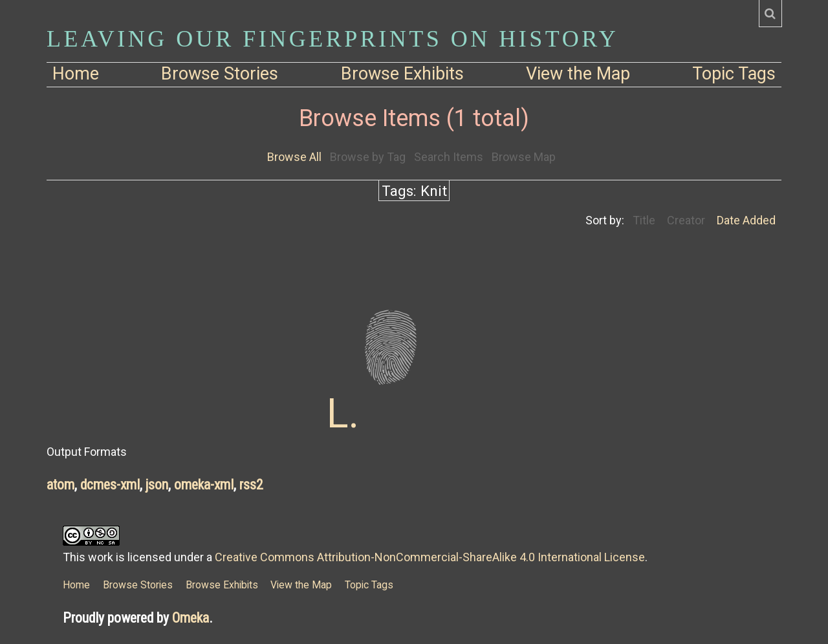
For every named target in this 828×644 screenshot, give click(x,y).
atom (60, 485)
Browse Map (524, 157)
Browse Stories (220, 74)
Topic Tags (734, 74)
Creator (686, 220)
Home (76, 74)
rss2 (251, 485)
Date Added (746, 220)
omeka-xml (204, 485)
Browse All (294, 157)
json (157, 485)
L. (343, 413)
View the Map (578, 74)
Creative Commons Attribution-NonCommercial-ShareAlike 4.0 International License (430, 557)
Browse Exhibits (402, 74)
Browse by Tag (368, 157)
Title (644, 220)
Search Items (449, 157)
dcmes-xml (110, 485)
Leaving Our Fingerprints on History (332, 39)
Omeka (191, 618)
